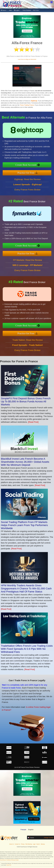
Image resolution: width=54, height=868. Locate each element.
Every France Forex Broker (28, 197)
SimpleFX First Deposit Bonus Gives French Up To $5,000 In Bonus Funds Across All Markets (26, 401)
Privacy (23, 844)
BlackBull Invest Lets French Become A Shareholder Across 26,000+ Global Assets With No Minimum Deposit (25, 462)
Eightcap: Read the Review (28, 186)
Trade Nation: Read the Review (28, 347)
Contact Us (17, 844)
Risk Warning (29, 844)
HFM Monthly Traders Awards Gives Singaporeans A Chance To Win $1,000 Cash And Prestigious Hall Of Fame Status (26, 589)
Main (10, 10)
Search (38, 844)
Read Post (9, 865)
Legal (34, 844)
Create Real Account (33, 166)
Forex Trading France (27, 105)
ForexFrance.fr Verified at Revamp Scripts (9, 860)
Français (23, 830)
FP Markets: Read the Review (28, 267)
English (17, 10)
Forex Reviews (27, 10)
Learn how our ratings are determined (27, 59)
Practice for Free (33, 171)
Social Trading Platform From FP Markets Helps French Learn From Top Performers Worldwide (24, 525)
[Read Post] (33, 422)
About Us (12, 844)
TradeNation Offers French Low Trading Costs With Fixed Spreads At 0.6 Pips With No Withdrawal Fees (27, 649)
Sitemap (43, 844)
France (4, 10)
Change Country (49, 838)
